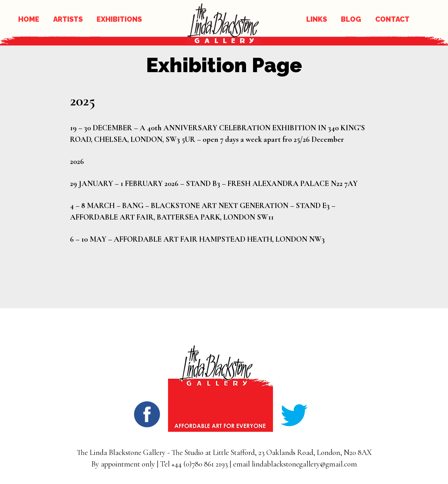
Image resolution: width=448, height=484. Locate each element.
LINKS (317, 19)
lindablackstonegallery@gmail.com (304, 464)
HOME (29, 19)
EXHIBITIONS (119, 19)
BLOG (351, 19)
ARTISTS (68, 19)
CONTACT (392, 19)
